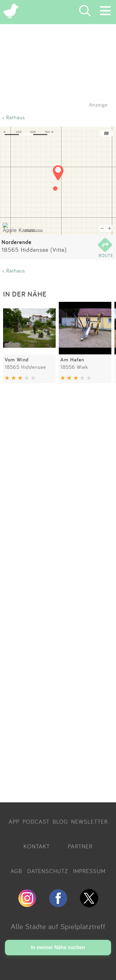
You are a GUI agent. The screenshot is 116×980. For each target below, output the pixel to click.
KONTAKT (37, 846)
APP (14, 822)
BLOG (60, 822)
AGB (16, 871)
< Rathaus (14, 117)
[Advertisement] (58, 594)
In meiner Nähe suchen (58, 947)
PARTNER (80, 846)
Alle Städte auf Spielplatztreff (58, 926)
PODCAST (36, 822)
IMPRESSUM (89, 871)
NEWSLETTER (89, 822)
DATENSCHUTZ (48, 871)
